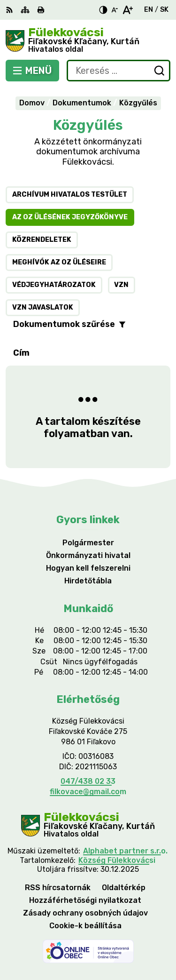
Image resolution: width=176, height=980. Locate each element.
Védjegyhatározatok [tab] (54, 285)
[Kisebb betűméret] (115, 10)
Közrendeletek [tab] (42, 240)
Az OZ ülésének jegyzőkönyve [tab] (70, 217)
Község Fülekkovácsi (117, 860)
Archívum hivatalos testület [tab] (70, 195)
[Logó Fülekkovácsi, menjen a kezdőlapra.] (88, 825)
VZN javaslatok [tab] (43, 307)
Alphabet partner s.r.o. (125, 851)
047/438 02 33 (88, 781)
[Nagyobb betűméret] (127, 10)
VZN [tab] (121, 285)
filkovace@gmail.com (88, 792)
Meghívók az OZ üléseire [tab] (59, 262)
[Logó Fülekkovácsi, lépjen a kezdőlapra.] (88, 41)
